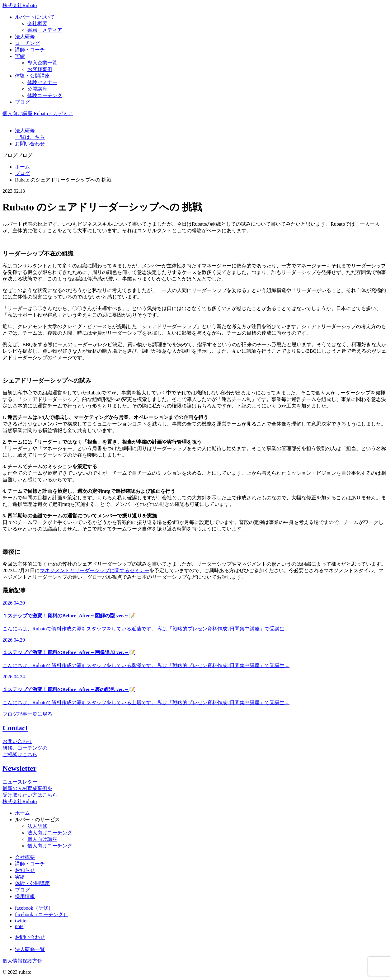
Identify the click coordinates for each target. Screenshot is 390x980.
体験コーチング (45, 95)
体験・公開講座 (32, 883)
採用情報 (25, 896)
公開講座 (37, 89)
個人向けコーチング (50, 846)
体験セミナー (42, 82)
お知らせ (25, 870)
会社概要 (37, 24)
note (19, 926)
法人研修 (37, 826)
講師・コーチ (30, 864)
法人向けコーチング (50, 833)
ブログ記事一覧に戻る (27, 714)
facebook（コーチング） (42, 914)
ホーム (22, 167)
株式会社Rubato (20, 5)
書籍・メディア (45, 30)
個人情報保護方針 (22, 961)
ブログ (22, 173)
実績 (20, 877)
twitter (21, 921)
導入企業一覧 (42, 63)
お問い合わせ (30, 937)
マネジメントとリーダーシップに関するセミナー (95, 570)
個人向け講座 (42, 839)
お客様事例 (40, 69)
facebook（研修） (34, 908)
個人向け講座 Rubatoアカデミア (38, 113)
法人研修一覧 (30, 949)
